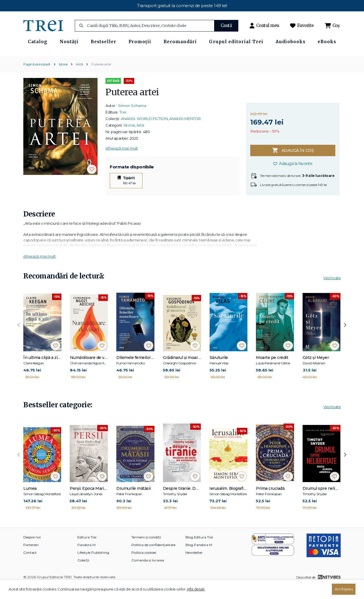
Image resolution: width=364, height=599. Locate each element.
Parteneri (31, 559)
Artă (79, 78)
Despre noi (32, 551)
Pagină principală (37, 78)
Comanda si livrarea (148, 574)
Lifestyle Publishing (93, 566)
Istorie (63, 78)
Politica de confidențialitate (153, 559)
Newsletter (194, 566)
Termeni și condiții (146, 551)
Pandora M (86, 559)
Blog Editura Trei (199, 551)
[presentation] (19, 339)
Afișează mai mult (122, 162)
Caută (226, 25)
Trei (123, 126)
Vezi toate (332, 292)
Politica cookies (144, 566)
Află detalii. (196, 589)
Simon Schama (132, 119)
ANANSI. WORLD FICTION (144, 133)
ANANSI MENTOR (185, 133)
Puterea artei (101, 78)
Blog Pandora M (199, 559)
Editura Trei (87, 551)
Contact (30, 566)
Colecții (83, 574)
